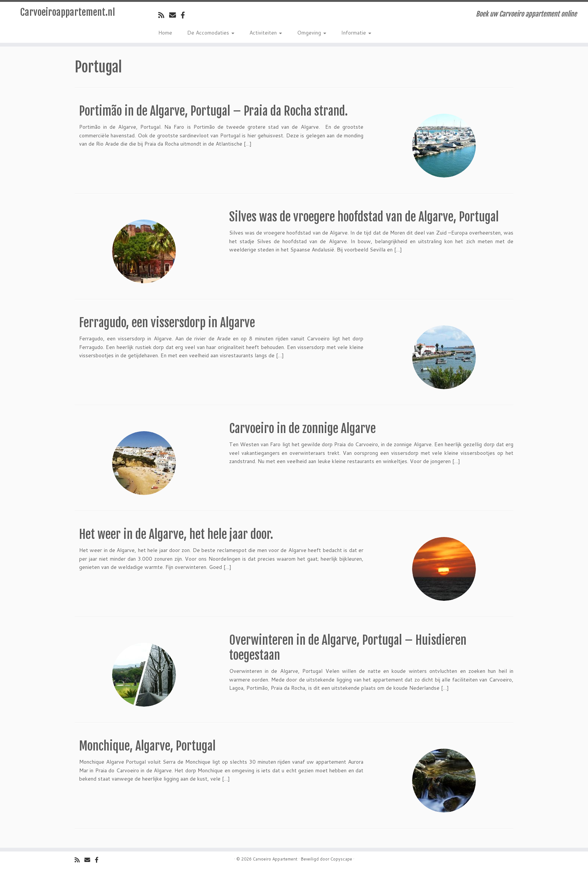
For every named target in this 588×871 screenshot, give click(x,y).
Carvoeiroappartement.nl (68, 12)
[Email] (175, 15)
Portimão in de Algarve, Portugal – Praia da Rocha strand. (213, 111)
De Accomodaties (211, 33)
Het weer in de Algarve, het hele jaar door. (176, 534)
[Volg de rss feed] (164, 15)
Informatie (356, 33)
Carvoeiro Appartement (275, 859)
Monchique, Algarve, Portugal (147, 746)
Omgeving (312, 33)
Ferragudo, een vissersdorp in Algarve (167, 323)
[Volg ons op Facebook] (185, 15)
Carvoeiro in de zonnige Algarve (302, 429)
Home (165, 33)
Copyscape (341, 859)
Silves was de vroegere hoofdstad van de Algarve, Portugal (364, 217)
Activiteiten (266, 33)
